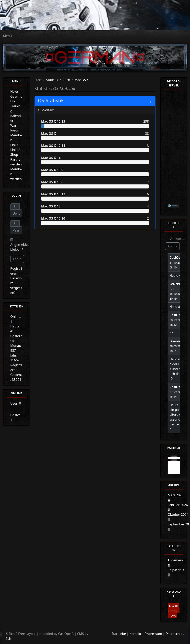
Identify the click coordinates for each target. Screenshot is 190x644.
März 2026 (175, 495)
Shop (14, 155)
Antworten (178, 239)
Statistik (52, 80)
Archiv (172, 246)
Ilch (8, 639)
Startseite (119, 634)
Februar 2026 (178, 505)
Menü (7, 36)
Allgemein (175, 560)
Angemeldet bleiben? (20, 245)
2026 (66, 80)
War (13, 125)
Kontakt (135, 634)
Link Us (16, 150)
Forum (15, 130)
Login (17, 259)
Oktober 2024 (178, 515)
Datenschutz (175, 634)
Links (14, 145)
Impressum (153, 634)
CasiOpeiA (178, 258)
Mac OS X (82, 80)
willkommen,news (174, 611)
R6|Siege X (176, 570)
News (14, 92)
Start (38, 80)
